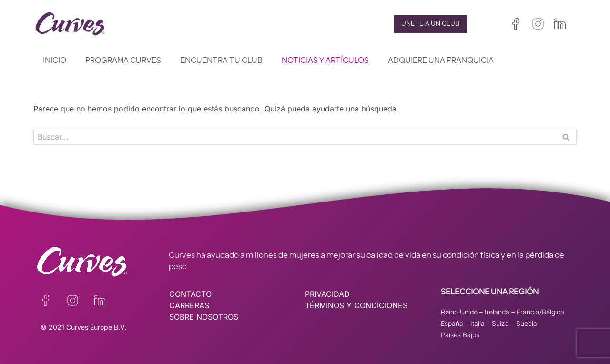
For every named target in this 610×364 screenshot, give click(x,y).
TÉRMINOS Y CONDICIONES (356, 305)
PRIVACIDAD (327, 294)
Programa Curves (123, 61)
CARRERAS (189, 305)
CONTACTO (190, 294)
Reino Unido (459, 312)
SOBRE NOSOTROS (204, 317)
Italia (478, 323)
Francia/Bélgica (540, 312)
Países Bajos (460, 335)
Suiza (500, 323)
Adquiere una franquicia (441, 61)
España (452, 323)
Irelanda (497, 312)
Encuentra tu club (221, 61)
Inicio (55, 61)
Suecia (527, 323)
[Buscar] (294, 137)
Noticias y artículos (325, 61)
